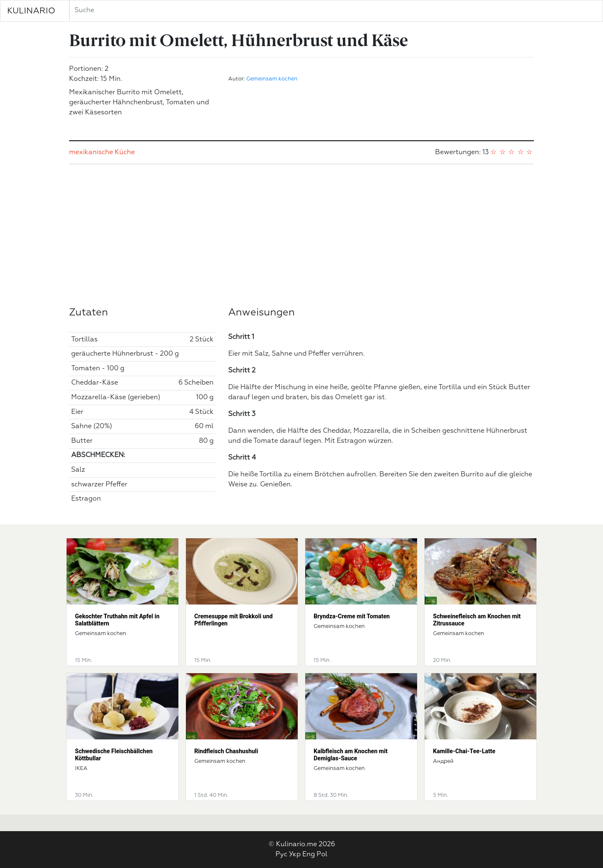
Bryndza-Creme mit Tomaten (352, 616)
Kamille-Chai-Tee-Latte (464, 751)
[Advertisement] (301, 235)
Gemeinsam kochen (272, 79)
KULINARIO (31, 11)
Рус (281, 855)
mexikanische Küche (102, 152)
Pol (322, 855)
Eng (309, 855)
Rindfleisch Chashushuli (226, 751)
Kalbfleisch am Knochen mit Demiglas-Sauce (350, 755)
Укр (295, 855)
